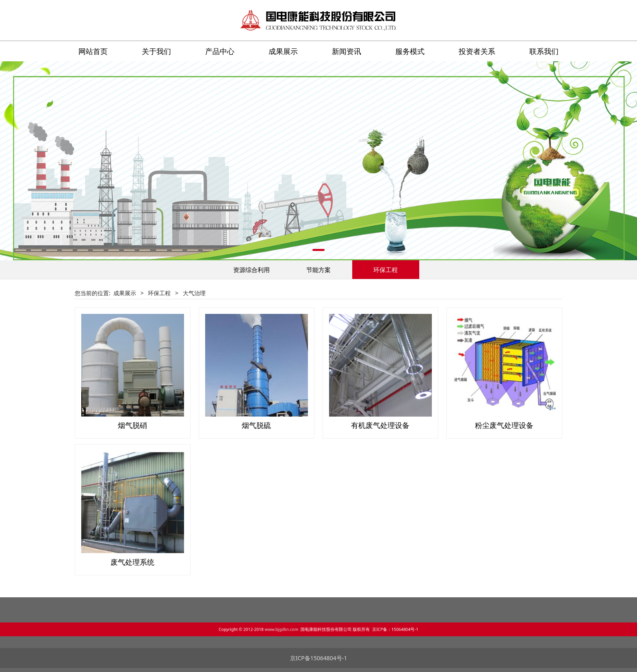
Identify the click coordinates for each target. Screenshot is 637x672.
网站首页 (93, 51)
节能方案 (318, 270)
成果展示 (283, 51)
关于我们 (156, 51)
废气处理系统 (132, 562)
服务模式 (410, 51)
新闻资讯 (347, 51)
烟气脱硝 (132, 425)
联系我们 (544, 51)
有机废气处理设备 (380, 425)
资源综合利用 (251, 270)
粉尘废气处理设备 (504, 425)
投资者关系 (477, 51)
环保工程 (386, 270)
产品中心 (220, 51)
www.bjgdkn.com (302, 628)
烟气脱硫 (256, 425)
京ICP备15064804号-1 (319, 658)
